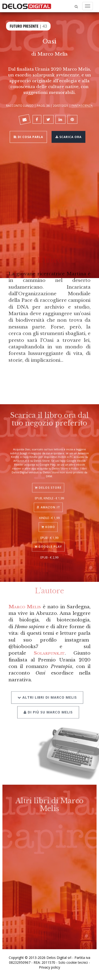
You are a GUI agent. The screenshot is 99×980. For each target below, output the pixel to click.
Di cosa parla (28, 136)
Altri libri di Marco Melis (47, 694)
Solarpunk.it (49, 653)
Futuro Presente (24, 25)
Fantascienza (82, 106)
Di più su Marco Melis (48, 708)
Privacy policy (49, 967)
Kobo (48, 524)
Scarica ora (68, 136)
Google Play (48, 544)
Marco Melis (53, 54)
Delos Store (48, 485)
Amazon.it (48, 504)
